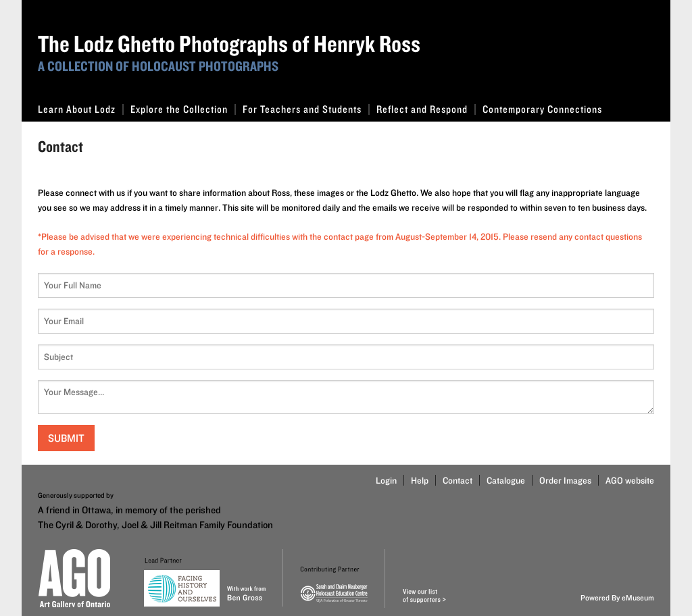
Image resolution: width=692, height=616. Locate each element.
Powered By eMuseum (617, 597)
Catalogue (506, 480)
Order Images (565, 480)
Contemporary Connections (542, 109)
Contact (458, 480)
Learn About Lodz (81, 109)
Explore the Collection (183, 109)
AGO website (630, 480)
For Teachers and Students (306, 109)
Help (420, 480)
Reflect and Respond (426, 109)
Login (386, 480)
